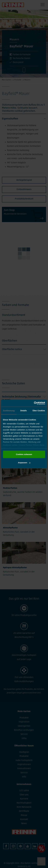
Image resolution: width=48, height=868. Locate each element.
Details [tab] (24, 411)
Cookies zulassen (24, 454)
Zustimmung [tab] (9, 411)
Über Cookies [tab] (39, 411)
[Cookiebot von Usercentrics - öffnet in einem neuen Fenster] (34, 403)
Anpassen (24, 463)
